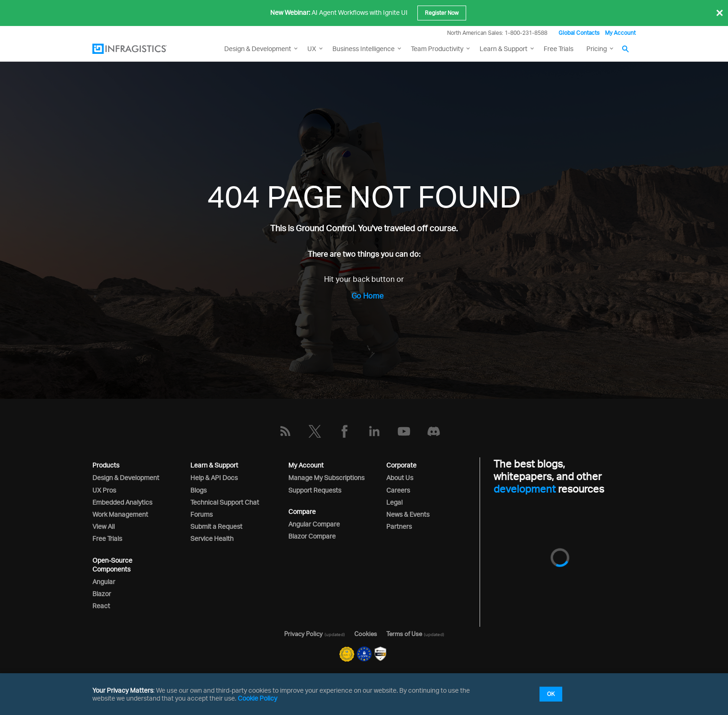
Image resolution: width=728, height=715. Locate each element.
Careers (398, 490)
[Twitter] (315, 431)
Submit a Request (216, 526)
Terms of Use (404, 634)
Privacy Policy (303, 634)
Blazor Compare (312, 536)
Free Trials (559, 49)
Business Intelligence (364, 49)
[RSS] (285, 431)
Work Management (120, 514)
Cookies (366, 634)
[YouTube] (404, 431)
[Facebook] (344, 431)
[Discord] (434, 431)
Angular (104, 582)
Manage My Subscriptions (326, 478)
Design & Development (126, 478)
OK (551, 694)
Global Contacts (579, 33)
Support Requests (315, 490)
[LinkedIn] (374, 431)
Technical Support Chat (225, 502)
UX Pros (104, 490)
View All (104, 526)
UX (312, 49)
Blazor (102, 594)
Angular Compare (314, 524)
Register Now (442, 13)
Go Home (367, 296)
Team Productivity (437, 49)
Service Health (212, 538)
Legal (394, 502)
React (101, 606)
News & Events (408, 514)
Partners (399, 526)
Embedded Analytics (122, 502)
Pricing (597, 49)
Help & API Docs (214, 478)
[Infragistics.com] (139, 49)
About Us (400, 478)
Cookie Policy (257, 698)
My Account (620, 33)
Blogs (198, 490)
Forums (201, 514)
